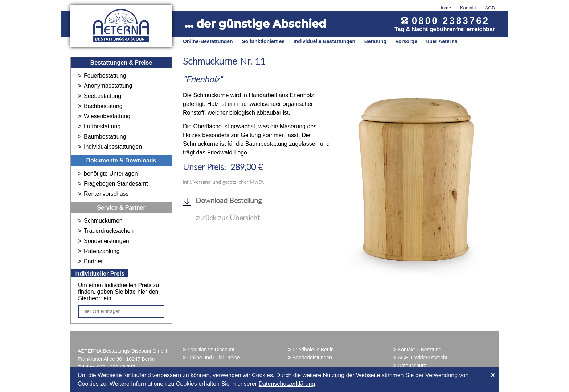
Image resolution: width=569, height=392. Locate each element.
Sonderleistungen (107, 241)
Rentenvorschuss (106, 194)
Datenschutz (412, 366)
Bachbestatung (103, 106)
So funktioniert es (263, 41)
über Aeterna (442, 41)
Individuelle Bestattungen (324, 41)
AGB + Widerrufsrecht (423, 358)
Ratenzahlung (102, 251)
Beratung (375, 41)
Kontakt (468, 8)
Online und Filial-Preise (214, 358)
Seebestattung (103, 96)
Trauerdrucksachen (109, 231)
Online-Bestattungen (208, 41)
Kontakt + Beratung (419, 350)
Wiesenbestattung (107, 116)
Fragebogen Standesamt (116, 184)
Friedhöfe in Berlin (313, 350)
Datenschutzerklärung (287, 384)
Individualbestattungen (113, 147)
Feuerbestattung (105, 76)
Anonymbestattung (108, 86)
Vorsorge (406, 41)
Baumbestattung (105, 137)
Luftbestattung (102, 126)
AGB (490, 8)
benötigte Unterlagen (111, 174)
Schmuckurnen (103, 221)
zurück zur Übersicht (228, 218)
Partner (93, 261)
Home (445, 8)
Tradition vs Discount (211, 350)
